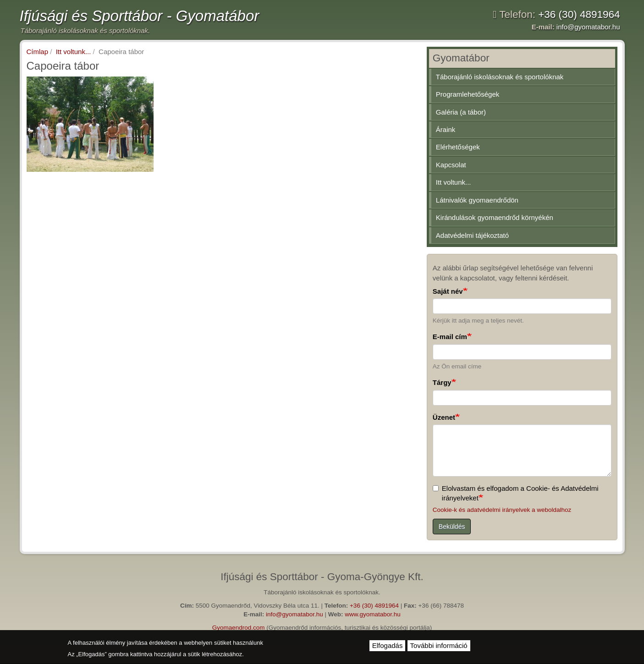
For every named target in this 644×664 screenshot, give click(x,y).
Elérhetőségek (458, 147)
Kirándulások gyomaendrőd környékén (495, 217)
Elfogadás (388, 645)
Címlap (38, 52)
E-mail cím (450, 337)
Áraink (446, 129)
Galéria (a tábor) (461, 112)
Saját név (448, 291)
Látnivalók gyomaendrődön (477, 200)
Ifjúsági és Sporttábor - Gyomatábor (140, 16)
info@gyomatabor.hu (588, 27)
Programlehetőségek (468, 94)
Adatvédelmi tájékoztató (472, 235)
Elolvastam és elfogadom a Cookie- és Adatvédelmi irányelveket (516, 493)
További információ (439, 645)
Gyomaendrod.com (239, 628)
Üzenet (444, 417)
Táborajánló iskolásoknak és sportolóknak (500, 77)
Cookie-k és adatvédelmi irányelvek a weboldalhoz (502, 510)
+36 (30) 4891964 (579, 14)
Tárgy (442, 382)
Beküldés (452, 527)
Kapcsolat (451, 165)
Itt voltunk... (74, 52)
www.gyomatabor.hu (373, 614)
